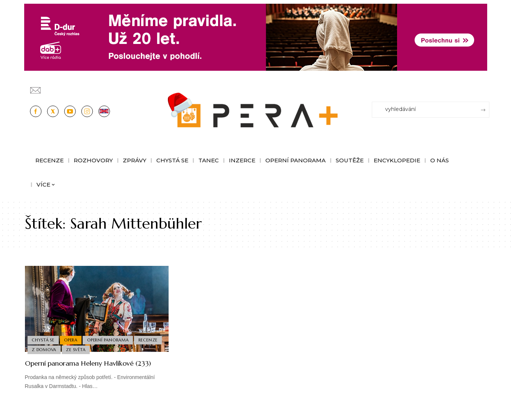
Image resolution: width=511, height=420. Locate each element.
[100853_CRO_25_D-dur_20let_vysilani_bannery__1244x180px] (256, 37)
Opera (73, 338)
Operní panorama (111, 338)
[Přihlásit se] (485, 87)
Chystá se (44, 338)
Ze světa (108, 349)
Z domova (74, 349)
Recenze (42, 349)
